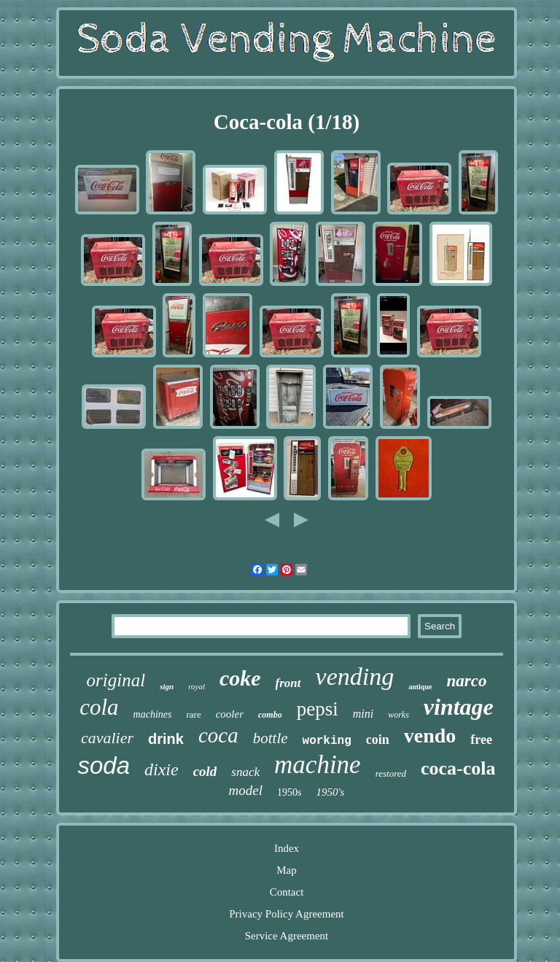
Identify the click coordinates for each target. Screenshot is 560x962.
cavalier (107, 738)
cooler (230, 714)
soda (104, 765)
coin (378, 740)
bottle (271, 738)
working (327, 741)
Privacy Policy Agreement (286, 914)
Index (287, 848)
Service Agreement (287, 936)
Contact (287, 892)
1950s (289, 792)
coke (240, 678)
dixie (162, 769)
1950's (330, 792)
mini (363, 714)
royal (197, 686)
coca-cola (458, 768)
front (288, 683)
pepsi (318, 709)
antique (420, 687)
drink (166, 739)
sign (167, 686)
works (398, 715)
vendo (430, 736)
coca (218, 735)
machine (318, 765)
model (246, 790)
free (481, 740)
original (116, 680)
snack (245, 772)
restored (391, 773)
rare (193, 714)
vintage (459, 707)
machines (153, 714)
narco (466, 681)
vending (355, 676)
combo (270, 715)
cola (99, 707)
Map (287, 870)
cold (205, 771)
